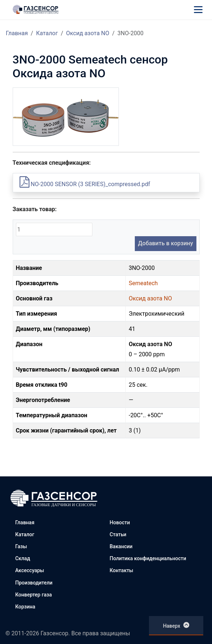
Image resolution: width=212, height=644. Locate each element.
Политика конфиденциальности (148, 558)
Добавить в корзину (166, 243)
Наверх (176, 625)
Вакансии (121, 546)
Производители (34, 583)
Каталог (47, 33)
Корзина (25, 607)
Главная (17, 33)
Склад (23, 558)
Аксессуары (30, 570)
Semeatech (143, 283)
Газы (21, 546)
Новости (120, 522)
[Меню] (198, 9)
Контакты (122, 570)
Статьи (118, 534)
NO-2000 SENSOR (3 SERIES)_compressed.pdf (85, 184)
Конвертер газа (34, 595)
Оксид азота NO (88, 33)
